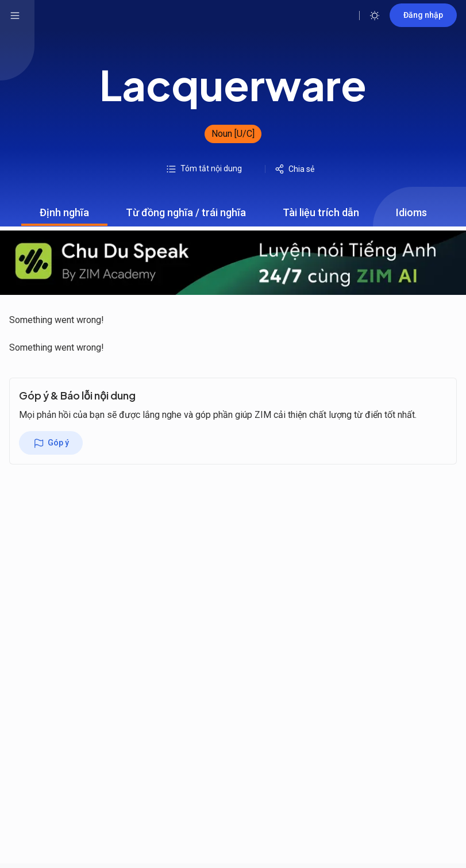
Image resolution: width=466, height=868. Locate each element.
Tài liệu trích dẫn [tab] (321, 216)
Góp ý (51, 443)
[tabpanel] (233, 293)
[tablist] (233, 212)
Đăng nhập (423, 15)
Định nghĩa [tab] (64, 216)
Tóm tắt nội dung (204, 169)
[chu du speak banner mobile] (233, 263)
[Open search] (342, 16)
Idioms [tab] (411, 216)
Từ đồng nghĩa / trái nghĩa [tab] (186, 216)
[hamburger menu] (15, 16)
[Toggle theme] (375, 16)
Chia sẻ (294, 169)
